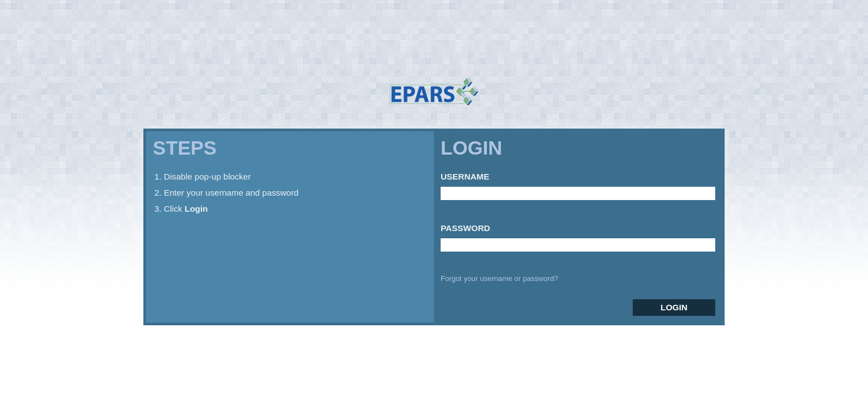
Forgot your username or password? (499, 278)
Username (465, 177)
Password (465, 228)
